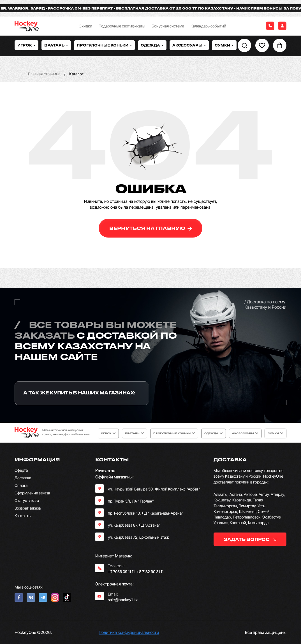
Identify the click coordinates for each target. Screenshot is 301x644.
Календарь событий (208, 26)
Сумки (224, 45)
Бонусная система (168, 26)
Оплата (21, 485)
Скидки (85, 26)
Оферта (21, 470)
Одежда (152, 45)
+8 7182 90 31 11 (150, 572)
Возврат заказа (28, 508)
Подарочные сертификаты (122, 26)
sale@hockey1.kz (123, 600)
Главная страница (44, 74)
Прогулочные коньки (104, 45)
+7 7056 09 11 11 (121, 572)
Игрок (26, 45)
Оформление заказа (32, 493)
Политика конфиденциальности (129, 632)
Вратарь (56, 45)
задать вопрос (250, 539)
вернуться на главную (151, 228)
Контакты (23, 516)
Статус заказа (27, 500)
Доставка (23, 478)
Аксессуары (189, 45)
